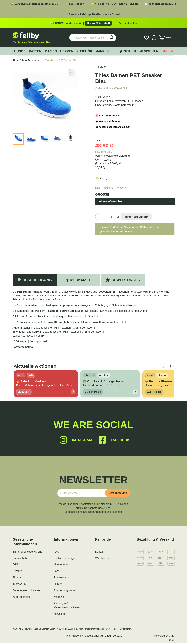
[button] (154, 38)
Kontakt (100, 552)
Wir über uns (103, 559)
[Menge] (105, 218)
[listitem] (46, 384)
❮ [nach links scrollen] (163, 367)
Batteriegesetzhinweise (26, 591)
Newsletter (60, 614)
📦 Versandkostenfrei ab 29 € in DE (34, 4)
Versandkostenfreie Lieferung (112, 156)
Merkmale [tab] (79, 281)
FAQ (57, 552)
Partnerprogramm (64, 591)
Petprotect (60, 578)
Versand (118, 636)
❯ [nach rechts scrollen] (170, 367)
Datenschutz (20, 559)
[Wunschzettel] (147, 38)
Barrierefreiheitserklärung (28, 552)
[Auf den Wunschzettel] (71, 73)
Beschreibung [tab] (35, 281)
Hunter (58, 585)
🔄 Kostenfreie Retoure (160, 4)
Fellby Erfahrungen (65, 559)
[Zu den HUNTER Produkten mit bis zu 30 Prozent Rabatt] (93, 24)
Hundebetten (62, 565)
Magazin (59, 598)
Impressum (19, 585)
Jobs (57, 572)
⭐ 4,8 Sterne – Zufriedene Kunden (115, 4)
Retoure (17, 572)
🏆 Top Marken (75, 4)
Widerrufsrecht (21, 598)
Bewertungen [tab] (123, 281)
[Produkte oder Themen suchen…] (88, 38)
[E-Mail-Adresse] (82, 494)
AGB (15, 565)
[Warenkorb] (166, 38)
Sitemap (18, 578)
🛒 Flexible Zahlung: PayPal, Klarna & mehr (93, 14)
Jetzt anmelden (117, 494)
